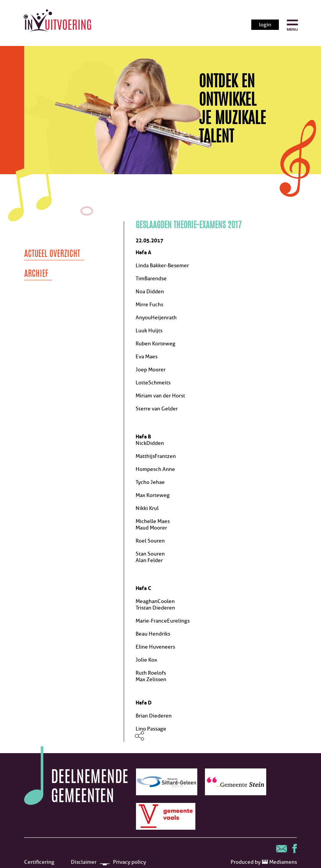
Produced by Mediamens (264, 862)
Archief (36, 274)
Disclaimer (84, 862)
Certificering (39, 862)
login (265, 25)
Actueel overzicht (52, 254)
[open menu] (292, 25)
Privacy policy (129, 862)
